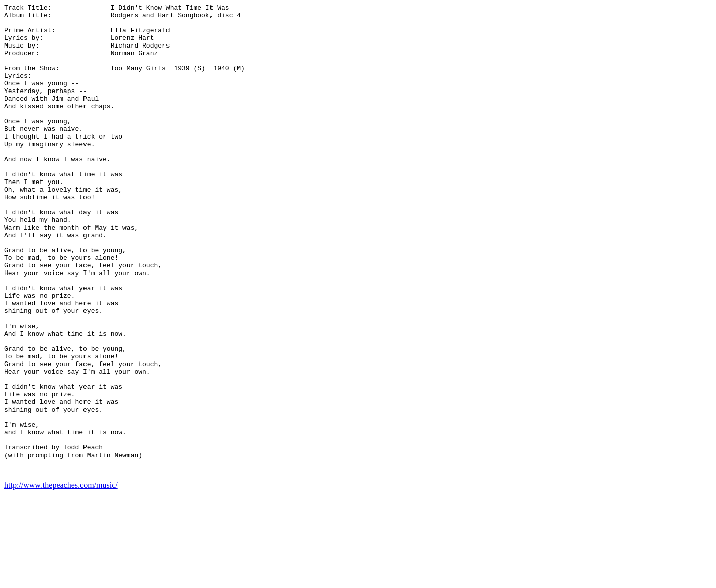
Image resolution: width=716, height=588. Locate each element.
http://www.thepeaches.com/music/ (61, 579)
